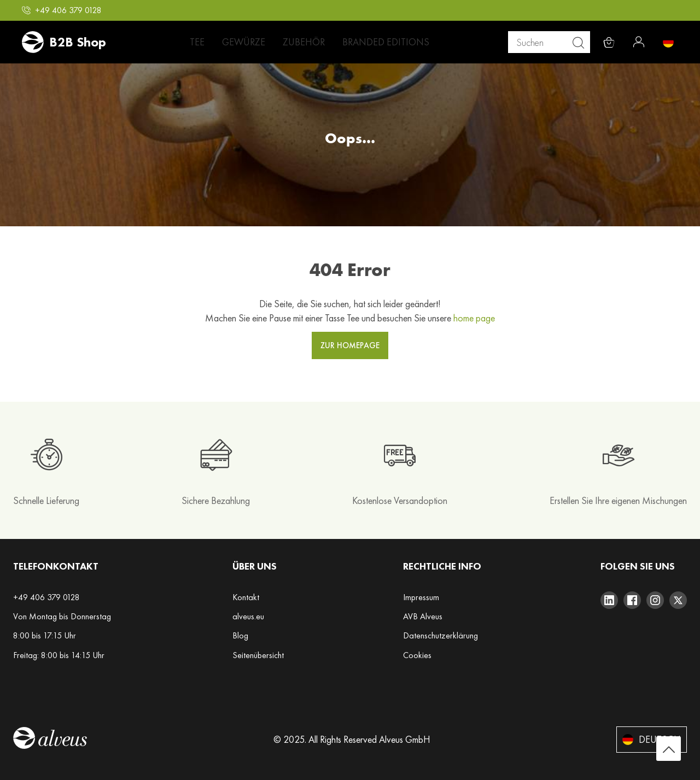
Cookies (417, 655)
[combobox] (553, 42)
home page (474, 318)
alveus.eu (248, 616)
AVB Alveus (423, 616)
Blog (240, 635)
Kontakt (246, 597)
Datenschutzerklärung (441, 635)
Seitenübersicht (258, 655)
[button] (62, 10)
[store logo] (64, 42)
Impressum (421, 597)
